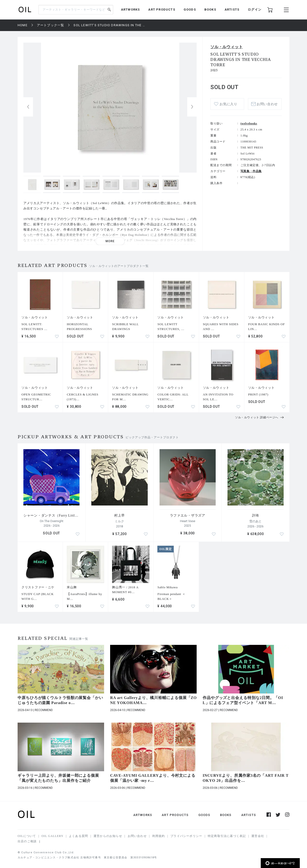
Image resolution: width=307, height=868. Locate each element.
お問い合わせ (267, 104)
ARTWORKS (130, 10)
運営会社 (258, 836)
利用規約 (159, 836)
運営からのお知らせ (108, 836)
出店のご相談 (27, 841)
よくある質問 (78, 836)
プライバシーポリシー (186, 836)
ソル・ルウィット (227, 47)
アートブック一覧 (51, 25)
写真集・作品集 (251, 171)
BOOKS (210, 10)
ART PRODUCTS (162, 10)
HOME (23, 25)
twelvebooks (249, 123)
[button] (192, 107)
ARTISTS (232, 10)
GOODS (190, 10)
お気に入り (228, 104)
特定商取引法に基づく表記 (227, 836)
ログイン (255, 10)
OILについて (27, 836)
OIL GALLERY (52, 836)
